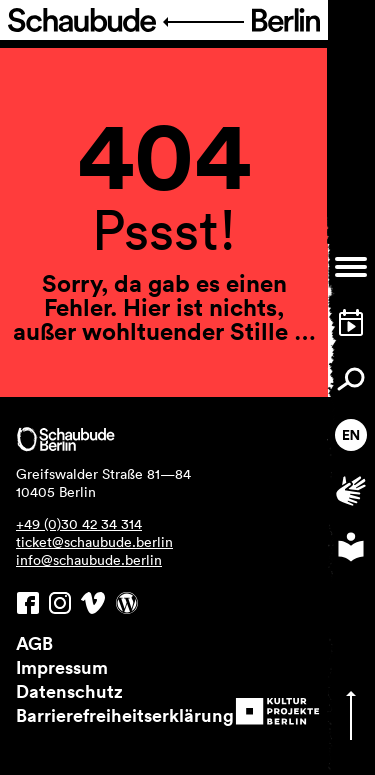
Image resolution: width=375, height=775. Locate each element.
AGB (34, 643)
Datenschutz (69, 691)
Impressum (62, 667)
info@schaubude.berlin (89, 560)
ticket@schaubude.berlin (94, 542)
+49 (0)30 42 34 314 (79, 524)
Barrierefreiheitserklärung (125, 715)
